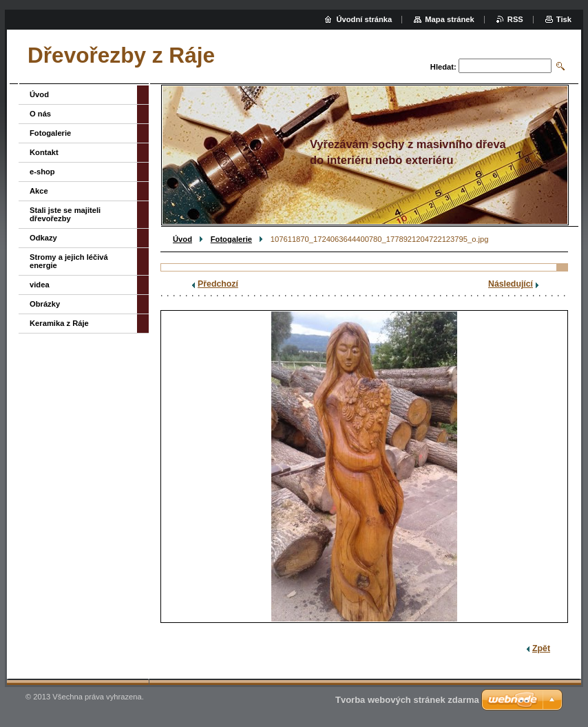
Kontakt (44, 152)
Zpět (541, 648)
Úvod (182, 239)
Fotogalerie (231, 239)
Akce (39, 191)
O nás (40, 114)
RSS (515, 19)
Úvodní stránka (364, 19)
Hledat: (443, 67)
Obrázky (45, 304)
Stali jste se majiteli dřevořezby (65, 214)
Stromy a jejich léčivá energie (69, 261)
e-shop (42, 172)
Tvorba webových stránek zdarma (407, 700)
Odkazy (43, 238)
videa (40, 285)
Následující (511, 284)
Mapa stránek (450, 19)
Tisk (564, 19)
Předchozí (218, 284)
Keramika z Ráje (59, 323)
